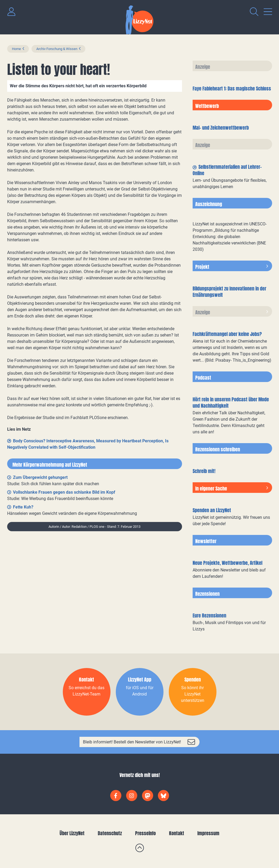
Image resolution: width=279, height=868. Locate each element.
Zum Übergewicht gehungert (40, 477)
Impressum (208, 833)
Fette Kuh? (23, 507)
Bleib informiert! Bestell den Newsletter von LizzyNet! (132, 742)
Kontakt (177, 833)
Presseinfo (145, 833)
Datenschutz (110, 833)
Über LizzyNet (72, 833)
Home (16, 49)
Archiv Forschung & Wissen (57, 49)
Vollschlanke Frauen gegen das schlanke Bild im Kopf (64, 492)
